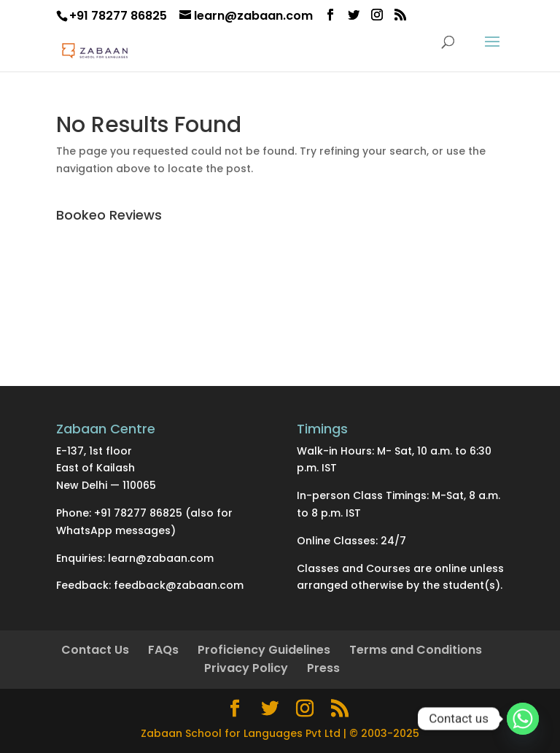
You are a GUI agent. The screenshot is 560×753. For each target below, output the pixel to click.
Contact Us (95, 650)
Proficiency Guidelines (264, 650)
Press (323, 668)
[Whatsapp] (523, 719)
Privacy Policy (246, 668)
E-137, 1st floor (94, 451)
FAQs (163, 650)
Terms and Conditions (416, 650)
